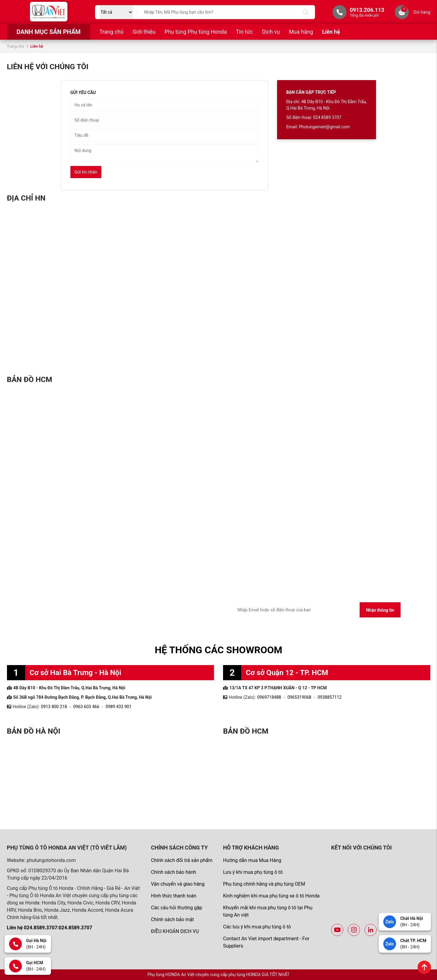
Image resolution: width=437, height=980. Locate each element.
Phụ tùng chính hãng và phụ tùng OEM (264, 884)
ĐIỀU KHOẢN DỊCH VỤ (175, 931)
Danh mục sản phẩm (48, 32)
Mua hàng (301, 32)
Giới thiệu (144, 32)
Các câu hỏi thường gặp (176, 908)
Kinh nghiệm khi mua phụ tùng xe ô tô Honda (271, 896)
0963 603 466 (86, 707)
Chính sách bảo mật (172, 919)
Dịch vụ (271, 32)
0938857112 (329, 697)
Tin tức (244, 32)
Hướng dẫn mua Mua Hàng (252, 860)
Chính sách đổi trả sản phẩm (182, 860)
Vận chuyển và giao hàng (178, 884)
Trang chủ (112, 32)
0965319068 (299, 697)
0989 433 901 (119, 707)
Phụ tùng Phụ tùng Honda (196, 32)
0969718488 (269, 697)
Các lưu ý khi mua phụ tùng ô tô (257, 927)
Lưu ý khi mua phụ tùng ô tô (253, 872)
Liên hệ (331, 32)
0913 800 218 (54, 707)
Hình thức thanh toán (173, 896)
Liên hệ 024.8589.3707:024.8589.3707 (50, 928)
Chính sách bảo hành (173, 872)
